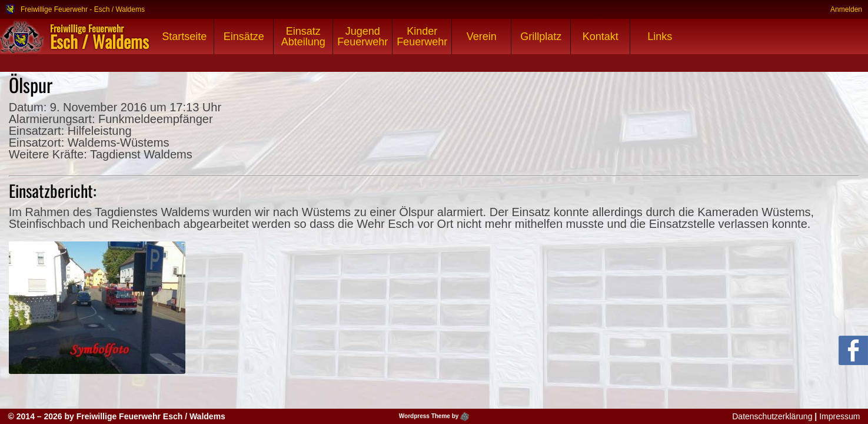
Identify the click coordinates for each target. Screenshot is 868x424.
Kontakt (601, 37)
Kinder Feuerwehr (422, 37)
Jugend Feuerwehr (363, 37)
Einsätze (244, 37)
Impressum (839, 416)
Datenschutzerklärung (772, 416)
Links (660, 37)
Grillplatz (541, 37)
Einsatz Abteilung (303, 37)
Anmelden (846, 9)
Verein (482, 37)
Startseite (184, 37)
